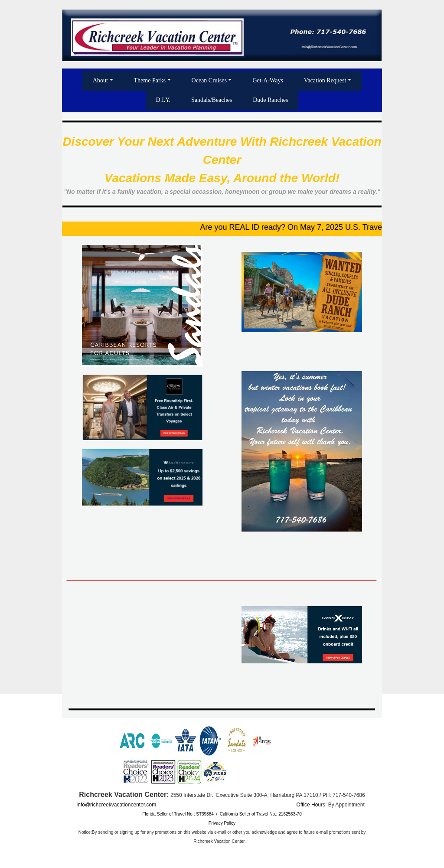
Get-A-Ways (268, 80)
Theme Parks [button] (150, 80)
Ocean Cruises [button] (209, 80)
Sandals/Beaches (212, 100)
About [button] (100, 80)
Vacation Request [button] (325, 80)
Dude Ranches (270, 100)
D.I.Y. (163, 100)
